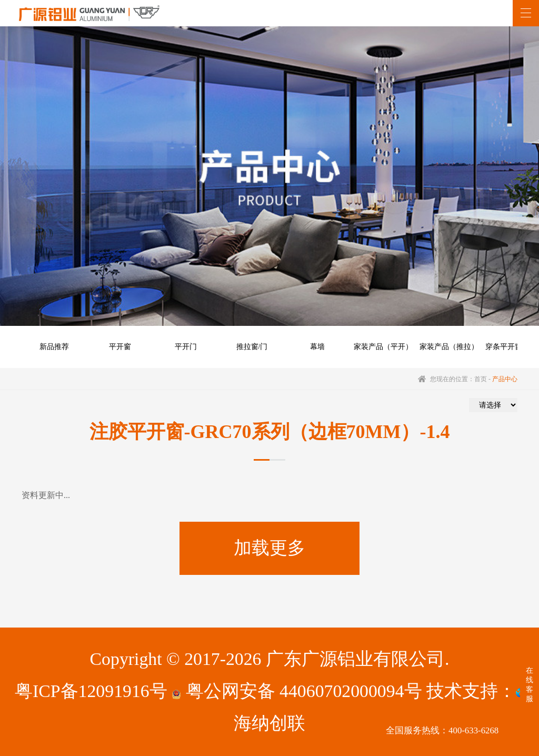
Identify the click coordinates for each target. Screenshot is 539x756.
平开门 (186, 347)
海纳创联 (269, 723)
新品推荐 (54, 347)
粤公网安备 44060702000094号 (297, 691)
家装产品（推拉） (449, 347)
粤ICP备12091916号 (91, 691)
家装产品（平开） (383, 347)
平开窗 (120, 347)
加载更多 (269, 548)
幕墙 (317, 347)
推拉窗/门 (252, 347)
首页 (481, 379)
